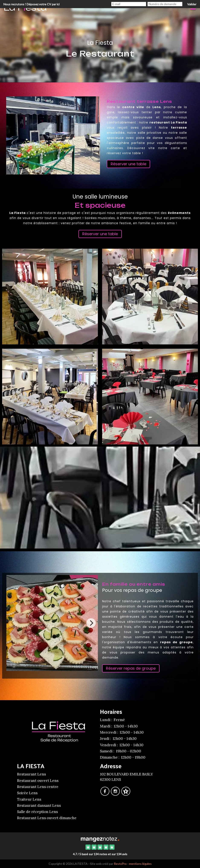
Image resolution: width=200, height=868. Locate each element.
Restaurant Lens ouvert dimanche (47, 818)
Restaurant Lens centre (38, 787)
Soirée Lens (27, 793)
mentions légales (140, 864)
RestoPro (120, 864)
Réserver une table (128, 164)
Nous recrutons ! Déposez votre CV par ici (31, 4)
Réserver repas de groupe (131, 668)
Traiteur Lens (29, 799)
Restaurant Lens (31, 774)
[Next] (91, 623)
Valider (192, 4)
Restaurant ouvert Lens (38, 781)
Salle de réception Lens (37, 812)
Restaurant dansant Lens (39, 806)
